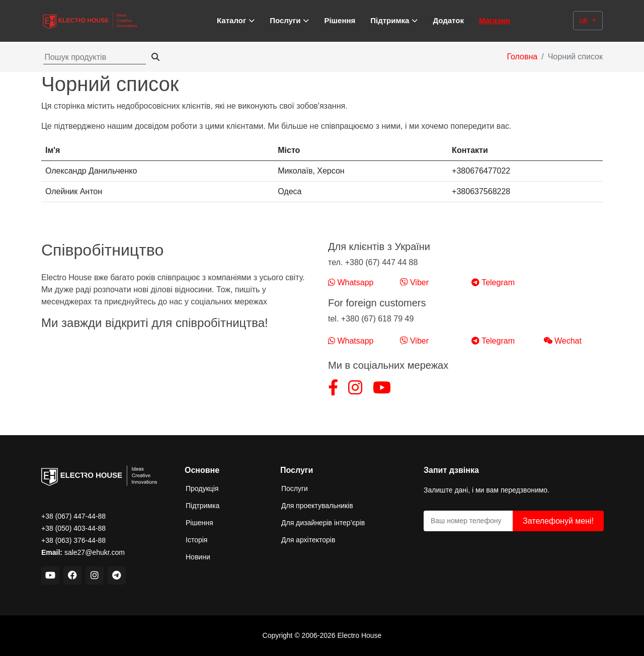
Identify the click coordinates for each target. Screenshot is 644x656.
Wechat (562, 341)
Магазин (495, 20)
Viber (415, 282)
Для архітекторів (308, 540)
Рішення (340, 20)
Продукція (202, 488)
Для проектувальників (317, 506)
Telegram (493, 282)
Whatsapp (351, 282)
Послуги (295, 488)
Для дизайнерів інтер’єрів (323, 523)
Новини (198, 557)
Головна (522, 57)
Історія (196, 540)
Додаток (448, 20)
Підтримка (203, 506)
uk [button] (585, 20)
